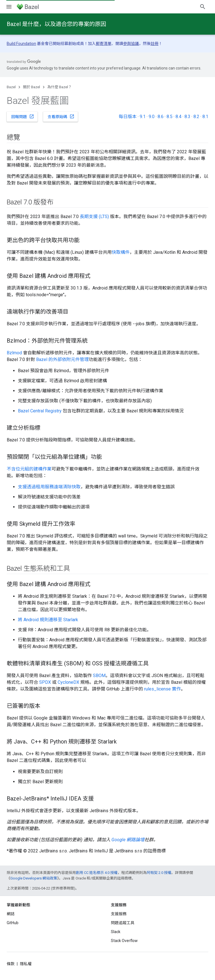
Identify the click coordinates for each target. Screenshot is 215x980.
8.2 (196, 117)
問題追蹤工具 (123, 923)
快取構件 (121, 252)
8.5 (170, 117)
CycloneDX (68, 682)
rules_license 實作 (163, 689)
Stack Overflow (124, 941)
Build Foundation (21, 44)
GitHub (13, 923)
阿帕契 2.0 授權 (159, 873)
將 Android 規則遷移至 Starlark (48, 620)
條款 (11, 964)
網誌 (11, 914)
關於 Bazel (31, 87)
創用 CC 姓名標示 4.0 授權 (97, 873)
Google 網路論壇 (128, 840)
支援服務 (119, 914)
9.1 (143, 117)
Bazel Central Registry (40, 411)
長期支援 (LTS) (94, 217)
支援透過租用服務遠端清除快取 (49, 487)
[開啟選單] (9, 7)
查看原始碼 (61, 116)
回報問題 (23, 116)
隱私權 (26, 964)
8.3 (187, 117)
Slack (116, 932)
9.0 (152, 117)
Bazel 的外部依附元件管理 (62, 359)
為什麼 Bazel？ (59, 87)
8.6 (161, 117)
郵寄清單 (104, 44)
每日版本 (128, 117)
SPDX (45, 682)
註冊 (155, 44)
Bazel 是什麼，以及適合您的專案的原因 (56, 24)
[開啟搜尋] (203, 7)
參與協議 (131, 44)
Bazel (11, 87)
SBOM (99, 676)
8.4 (178, 117)
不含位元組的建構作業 (29, 469)
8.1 (205, 117)
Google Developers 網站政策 (34, 878)
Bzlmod (14, 353)
